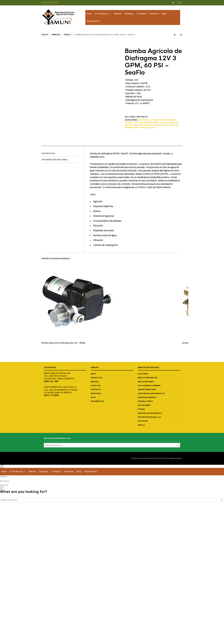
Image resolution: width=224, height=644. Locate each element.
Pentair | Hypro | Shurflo (150, 413)
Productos (105, 14)
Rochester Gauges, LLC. (150, 418)
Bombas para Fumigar (136, 128)
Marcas (118, 14)
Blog (164, 14)
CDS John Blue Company (149, 386)
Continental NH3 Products (151, 394)
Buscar (178, 446)
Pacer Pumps (144, 406)
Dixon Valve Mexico (147, 398)
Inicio (89, 14)
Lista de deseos (50, 3)
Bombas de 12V (158, 123)
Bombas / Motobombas (163, 120)
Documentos (93, 21)
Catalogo (129, 14)
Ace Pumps (143, 374)
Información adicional (55, 160)
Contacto (142, 14)
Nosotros (154, 14)
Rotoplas (143, 421)
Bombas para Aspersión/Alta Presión (158, 125)
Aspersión (144, 120)
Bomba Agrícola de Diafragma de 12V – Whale (63, 343)
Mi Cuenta (4, 481)
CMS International (147, 390)
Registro (4, 477)
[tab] (63, 154)
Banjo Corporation (147, 378)
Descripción (48, 154)
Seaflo (68, 35)
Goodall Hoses (145, 402)
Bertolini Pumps (146, 382)
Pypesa (141, 410)
